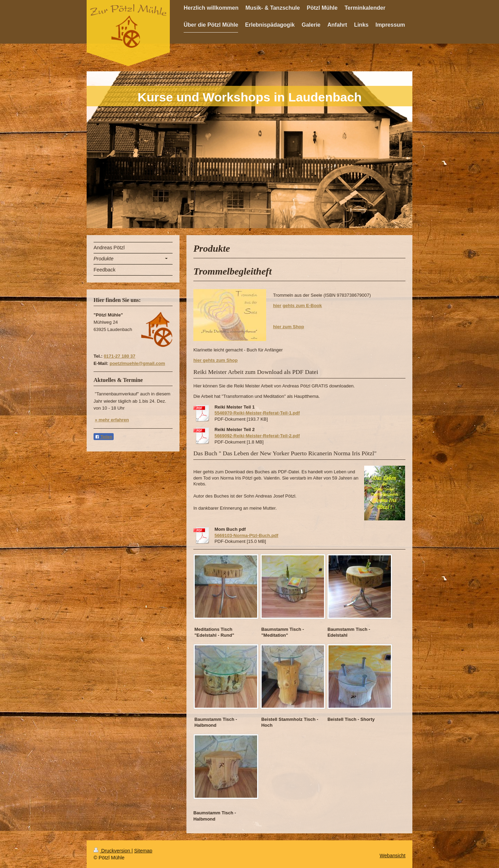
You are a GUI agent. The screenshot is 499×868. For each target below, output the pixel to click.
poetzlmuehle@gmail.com (137, 363)
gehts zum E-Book (302, 306)
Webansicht (393, 856)
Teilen (104, 437)
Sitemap (143, 851)
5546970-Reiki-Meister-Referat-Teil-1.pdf (257, 413)
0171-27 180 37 (119, 356)
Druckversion (112, 851)
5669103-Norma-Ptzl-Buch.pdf (246, 535)
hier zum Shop (289, 327)
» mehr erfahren (112, 420)
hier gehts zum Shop (216, 360)
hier (277, 306)
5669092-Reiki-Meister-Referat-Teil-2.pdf (257, 436)
